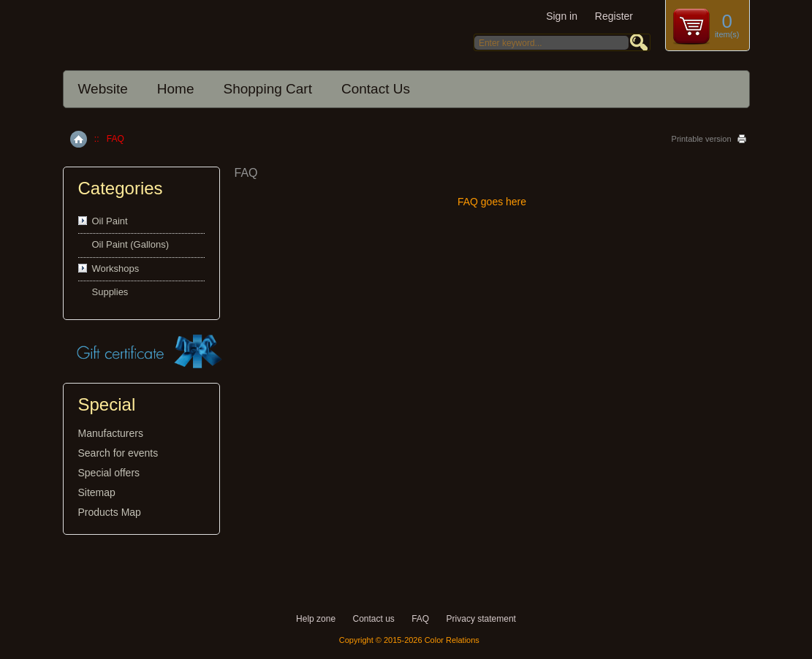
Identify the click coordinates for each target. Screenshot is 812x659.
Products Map (110, 512)
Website (103, 89)
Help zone (316, 619)
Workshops (116, 268)
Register (614, 16)
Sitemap (97, 492)
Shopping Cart (267, 89)
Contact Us (376, 89)
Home (176, 89)
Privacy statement (481, 619)
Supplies (110, 292)
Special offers (109, 473)
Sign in (562, 16)
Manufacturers (111, 433)
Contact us (373, 619)
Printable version (702, 139)
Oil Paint (110, 221)
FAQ (420, 619)
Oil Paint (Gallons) (130, 244)
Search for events (118, 453)
